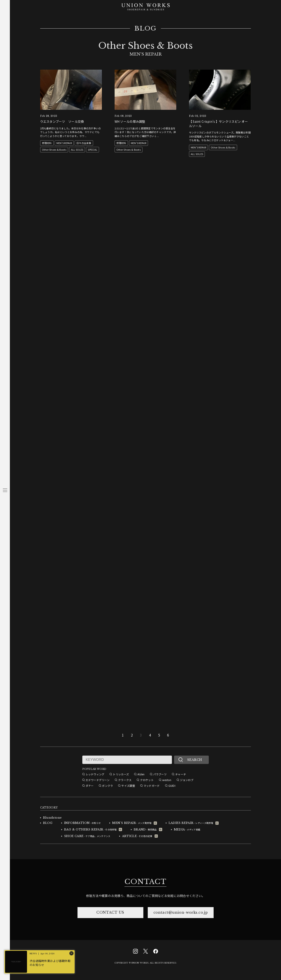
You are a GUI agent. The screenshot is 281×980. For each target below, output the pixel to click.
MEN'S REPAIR (64, 143)
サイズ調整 (128, 786)
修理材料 (47, 143)
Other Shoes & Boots (54, 150)
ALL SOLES (77, 150)
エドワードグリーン (98, 780)
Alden (141, 774)
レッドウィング (95, 774)
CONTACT (145, 882)
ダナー (90, 786)
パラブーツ (160, 774)
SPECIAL (93, 150)
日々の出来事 (84, 143)
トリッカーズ (121, 774)
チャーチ (181, 774)
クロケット (147, 780)
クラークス (125, 780)
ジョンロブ (187, 780)
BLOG (145, 29)
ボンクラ (107, 786)
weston (167, 780)
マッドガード (152, 786)
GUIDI (172, 786)
